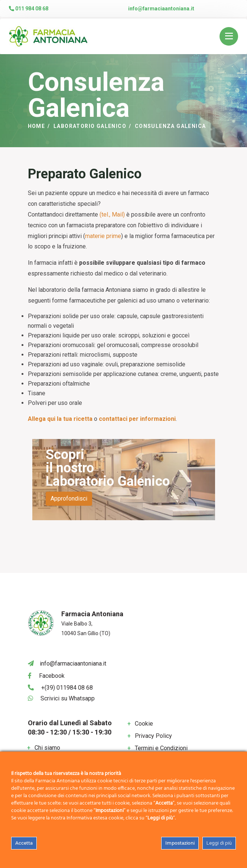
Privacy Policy (153, 736)
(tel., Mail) (112, 214)
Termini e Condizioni (161, 748)
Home (37, 126)
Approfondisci (69, 499)
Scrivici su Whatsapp (68, 698)
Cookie (144, 724)
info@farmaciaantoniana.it (161, 9)
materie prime (103, 236)
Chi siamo (47, 748)
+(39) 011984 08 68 (67, 688)
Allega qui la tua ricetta (60, 419)
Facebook (52, 676)
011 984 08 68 (29, 9)
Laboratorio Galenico (90, 126)
